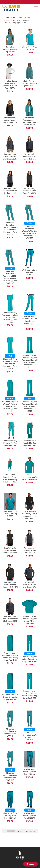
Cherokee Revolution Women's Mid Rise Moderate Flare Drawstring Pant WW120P (29, 232)
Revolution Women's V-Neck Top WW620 (10, 49)
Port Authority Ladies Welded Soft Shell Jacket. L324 (29, 157)
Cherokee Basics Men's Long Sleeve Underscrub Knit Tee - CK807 (29, 515)
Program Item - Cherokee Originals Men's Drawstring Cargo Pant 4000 (29, 694)
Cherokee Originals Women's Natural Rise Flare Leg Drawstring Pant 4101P (10, 406)
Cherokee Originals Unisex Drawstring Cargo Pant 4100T (10, 697)
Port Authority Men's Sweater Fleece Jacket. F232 (10, 585)
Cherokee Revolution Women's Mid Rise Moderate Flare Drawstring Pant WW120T (10, 277)
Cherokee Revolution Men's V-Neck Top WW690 (29, 477)
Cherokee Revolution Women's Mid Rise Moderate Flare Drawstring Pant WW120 (10, 228)
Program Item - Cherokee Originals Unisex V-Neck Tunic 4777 (29, 620)
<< (9, 831)
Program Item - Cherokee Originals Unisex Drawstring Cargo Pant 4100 (10, 656)
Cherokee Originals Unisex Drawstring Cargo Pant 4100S (29, 659)
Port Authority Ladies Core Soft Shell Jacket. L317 (10, 157)
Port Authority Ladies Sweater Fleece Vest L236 (29, 191)
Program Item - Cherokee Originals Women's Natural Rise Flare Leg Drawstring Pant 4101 (29, 361)
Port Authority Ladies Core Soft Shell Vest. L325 (10, 191)
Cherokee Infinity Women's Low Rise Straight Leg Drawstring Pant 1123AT (10, 364)
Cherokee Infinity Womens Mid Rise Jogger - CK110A (10, 443)
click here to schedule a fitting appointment (17, 22)
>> (13, 831)
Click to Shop (17, 17)
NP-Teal (27, 17)
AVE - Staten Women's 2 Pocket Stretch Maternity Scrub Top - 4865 (10, 478)
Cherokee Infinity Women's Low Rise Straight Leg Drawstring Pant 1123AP (30, 321)
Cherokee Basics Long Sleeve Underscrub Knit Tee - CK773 (10, 85)
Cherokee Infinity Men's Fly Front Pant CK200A (29, 772)
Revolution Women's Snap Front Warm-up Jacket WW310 (29, 121)
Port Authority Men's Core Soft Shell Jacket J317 (30, 585)
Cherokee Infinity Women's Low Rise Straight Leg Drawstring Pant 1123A (10, 317)
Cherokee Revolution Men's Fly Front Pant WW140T (10, 777)
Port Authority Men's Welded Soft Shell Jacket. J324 (10, 619)
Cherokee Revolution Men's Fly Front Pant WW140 (10, 732)
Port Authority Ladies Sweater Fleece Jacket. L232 (10, 120)
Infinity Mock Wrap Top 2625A (29, 48)
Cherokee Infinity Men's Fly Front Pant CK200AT (29, 816)
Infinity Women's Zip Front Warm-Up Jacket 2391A (30, 83)
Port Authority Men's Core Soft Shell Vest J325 (29, 550)
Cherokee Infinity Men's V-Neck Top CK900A (10, 514)
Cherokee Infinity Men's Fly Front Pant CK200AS (10, 816)
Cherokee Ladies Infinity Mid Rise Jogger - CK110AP (30, 443)
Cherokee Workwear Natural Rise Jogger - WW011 (29, 271)
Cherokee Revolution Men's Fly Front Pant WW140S (30, 736)
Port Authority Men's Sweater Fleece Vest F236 (10, 550)
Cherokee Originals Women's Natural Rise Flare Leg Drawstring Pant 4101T (29, 406)
